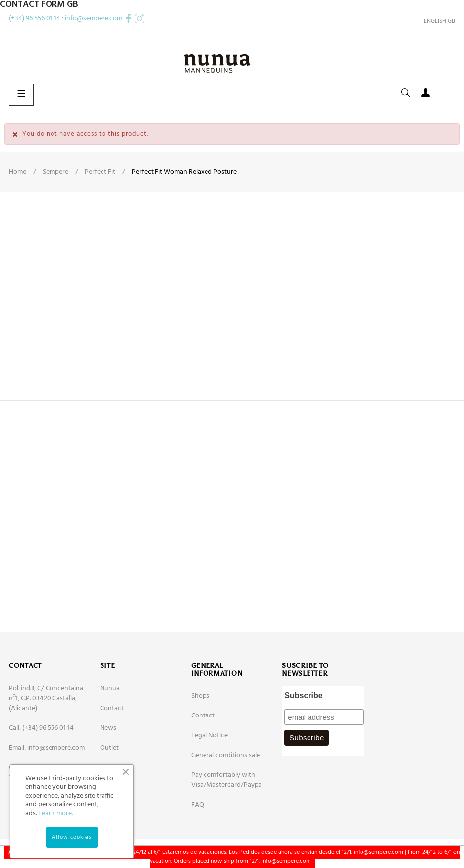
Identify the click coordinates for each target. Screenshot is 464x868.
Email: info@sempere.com (47, 748)
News (108, 728)
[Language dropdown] (436, 21)
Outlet (109, 748)
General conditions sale (226, 755)
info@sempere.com (94, 19)
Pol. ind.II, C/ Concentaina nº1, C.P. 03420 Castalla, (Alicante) (46, 698)
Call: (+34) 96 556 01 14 (41, 728)
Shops (200, 696)
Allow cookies (72, 837)
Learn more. (55, 813)
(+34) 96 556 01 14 (35, 19)
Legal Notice (209, 736)
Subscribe (303, 695)
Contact (112, 708)
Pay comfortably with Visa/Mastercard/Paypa (227, 780)
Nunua (110, 689)
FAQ (198, 805)
